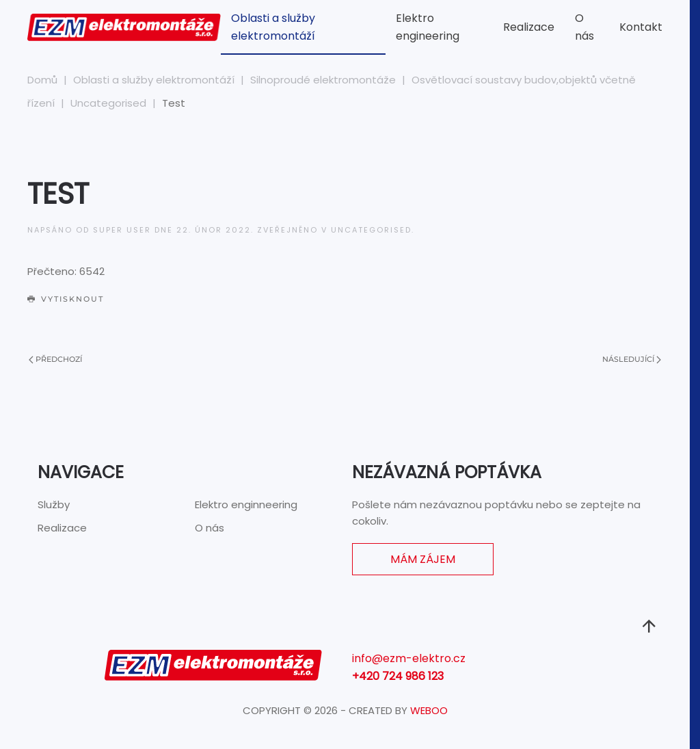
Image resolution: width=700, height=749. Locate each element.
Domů (42, 80)
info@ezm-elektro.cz (409, 658)
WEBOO (429, 710)
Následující (632, 359)
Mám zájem (423, 559)
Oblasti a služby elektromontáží (273, 27)
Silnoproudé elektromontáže (323, 80)
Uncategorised (108, 103)
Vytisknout (66, 299)
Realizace (529, 27)
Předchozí (55, 359)
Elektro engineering (428, 27)
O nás (584, 27)
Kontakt (641, 27)
